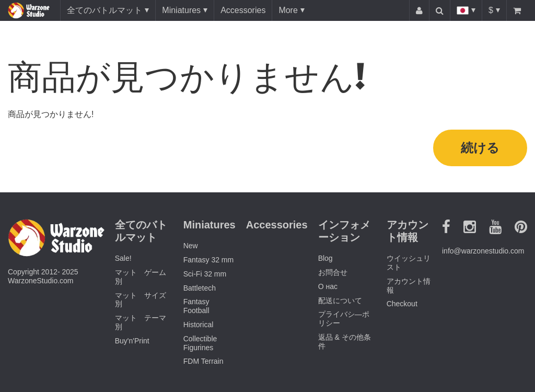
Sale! (123, 258)
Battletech (200, 288)
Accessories (243, 10)
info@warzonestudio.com (483, 251)
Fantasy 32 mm (208, 260)
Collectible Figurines (200, 343)
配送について (340, 301)
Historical (199, 325)
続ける (480, 148)
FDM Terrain (203, 361)
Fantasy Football (196, 306)
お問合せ (333, 272)
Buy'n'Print (132, 341)
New (191, 246)
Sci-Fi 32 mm (205, 274)
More (288, 10)
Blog (325, 258)
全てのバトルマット (104, 10)
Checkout (402, 304)
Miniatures (181, 10)
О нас (328, 286)
